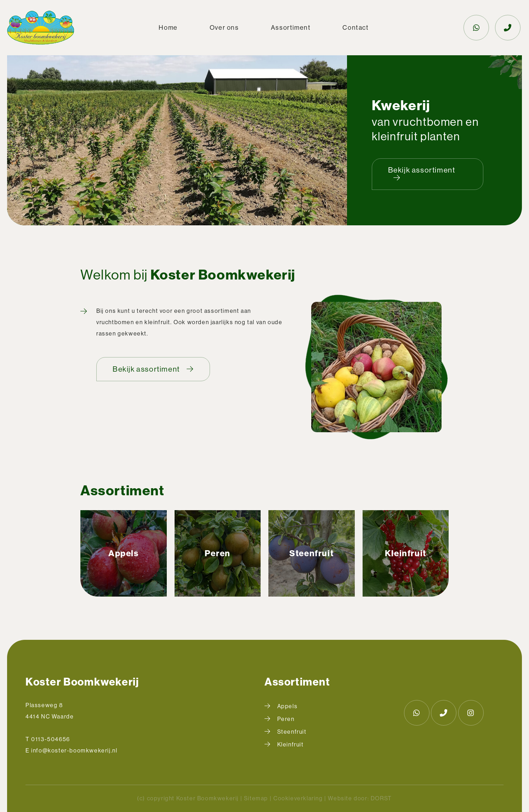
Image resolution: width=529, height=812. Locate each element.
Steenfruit (292, 732)
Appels (288, 706)
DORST (381, 798)
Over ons (224, 28)
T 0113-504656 (48, 739)
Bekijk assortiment (422, 174)
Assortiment (291, 28)
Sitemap (256, 798)
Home (168, 28)
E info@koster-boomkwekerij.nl (71, 751)
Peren (286, 719)
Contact (355, 28)
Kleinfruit (291, 745)
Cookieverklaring (298, 798)
